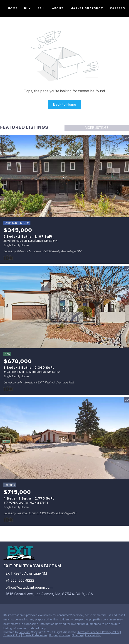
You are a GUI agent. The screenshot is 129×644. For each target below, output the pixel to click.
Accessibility (93, 635)
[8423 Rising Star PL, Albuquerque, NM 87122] (64, 307)
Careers (118, 8)
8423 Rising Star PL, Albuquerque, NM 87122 (32, 372)
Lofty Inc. (25, 632)
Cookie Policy (12, 635)
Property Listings (60, 635)
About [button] (58, 8)
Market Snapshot (87, 8)
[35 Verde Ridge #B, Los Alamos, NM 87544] (64, 176)
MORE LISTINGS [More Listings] (97, 128)
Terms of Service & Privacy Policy (98, 632)
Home (13, 8)
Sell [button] (41, 8)
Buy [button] (27, 8)
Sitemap (77, 635)
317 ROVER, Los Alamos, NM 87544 (26, 503)
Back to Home (65, 104)
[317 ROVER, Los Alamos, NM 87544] (64, 438)
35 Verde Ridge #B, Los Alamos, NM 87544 (31, 241)
